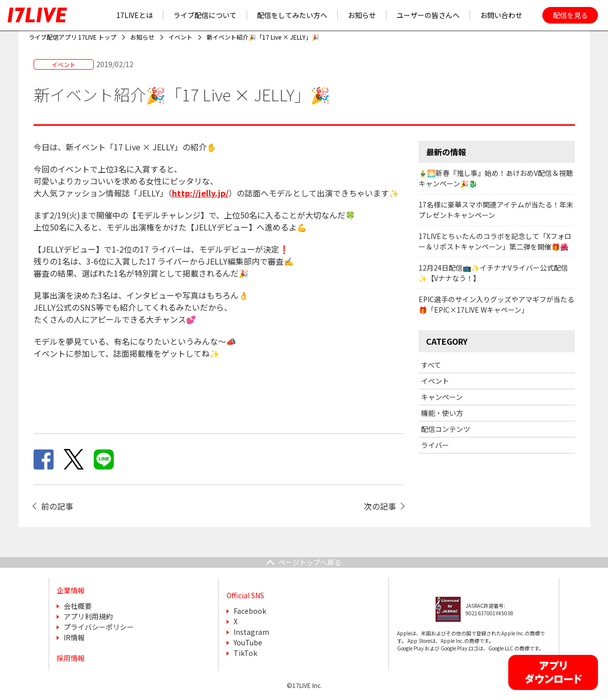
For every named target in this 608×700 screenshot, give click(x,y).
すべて (431, 365)
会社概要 (78, 606)
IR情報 (74, 637)
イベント (435, 381)
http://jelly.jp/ (200, 193)
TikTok (245, 653)
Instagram (251, 632)
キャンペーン (442, 397)
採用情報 (71, 658)
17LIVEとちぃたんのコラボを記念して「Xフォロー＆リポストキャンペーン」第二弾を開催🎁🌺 (495, 241)
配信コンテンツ (446, 429)
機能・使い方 (442, 413)
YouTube (248, 642)
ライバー (435, 445)
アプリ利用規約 (88, 616)
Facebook (250, 611)
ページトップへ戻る (310, 562)
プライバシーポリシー (99, 627)
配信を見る (570, 15)
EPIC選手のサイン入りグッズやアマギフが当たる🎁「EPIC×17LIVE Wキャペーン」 (496, 304)
